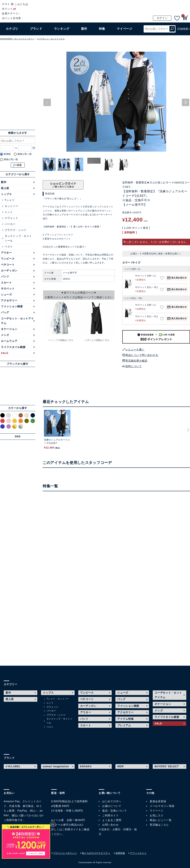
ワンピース (8, 259)
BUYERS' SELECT (167, 766)
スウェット (12, 218)
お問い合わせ (110, 825)
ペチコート (8, 265)
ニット (9, 212)
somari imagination (56, 766)
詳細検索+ (184, 29)
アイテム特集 (125, 719)
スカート (6, 283)
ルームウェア (9, 341)
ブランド (36, 29)
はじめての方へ (112, 801)
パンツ (5, 276)
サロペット (8, 289)
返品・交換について (114, 811)
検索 (172, 29)
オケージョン (9, 329)
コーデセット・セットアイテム (51, 39)
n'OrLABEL (13, 766)
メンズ (5, 335)
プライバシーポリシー (65, 853)
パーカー (10, 224)
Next (186, 102)
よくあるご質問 (112, 820)
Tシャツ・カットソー (58, 699)
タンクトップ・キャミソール (18, 238)
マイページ (157, 811)
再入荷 (5, 188)
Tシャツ (10, 200)
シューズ (6, 294)
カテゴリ (12, 29)
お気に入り (157, 815)
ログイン (162, 18)
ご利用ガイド (70, 829)
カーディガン (9, 271)
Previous (47, 102)
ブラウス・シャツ (16, 230)
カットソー (12, 206)
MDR (120, 766)
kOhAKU (86, 766)
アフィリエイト (138, 853)
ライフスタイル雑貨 (13, 347)
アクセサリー (9, 300)
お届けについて (112, 806)
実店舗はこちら (159, 825)
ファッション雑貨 (12, 306)
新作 (84, 29)
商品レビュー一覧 (161, 820)
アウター (6, 253)
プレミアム (124, 725)
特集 (102, 29)
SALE (5, 353)
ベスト (9, 247)
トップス (6, 194)
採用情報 (120, 853)
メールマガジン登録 (162, 806)
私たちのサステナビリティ (96, 853)
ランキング (62, 29)
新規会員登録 (158, 801)
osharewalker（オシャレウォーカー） (17, 39)
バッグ (5, 312)
